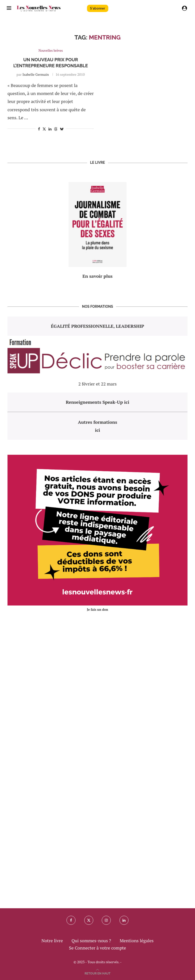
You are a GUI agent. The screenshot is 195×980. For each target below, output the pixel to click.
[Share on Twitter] (44, 129)
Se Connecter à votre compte (97, 948)
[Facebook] (71, 920)
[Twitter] (89, 920)
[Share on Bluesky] (62, 129)
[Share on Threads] (56, 129)
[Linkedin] (124, 920)
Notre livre (52, 940)
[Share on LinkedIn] (50, 129)
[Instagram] (106, 920)
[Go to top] (97, 973)
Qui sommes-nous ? (91, 940)
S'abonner (98, 8)
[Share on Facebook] (39, 129)
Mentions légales (137, 940)
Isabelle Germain (36, 74)
